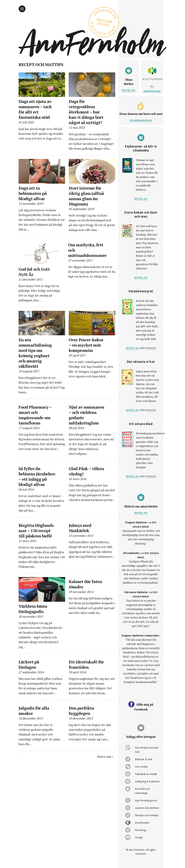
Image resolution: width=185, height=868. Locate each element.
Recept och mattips (147, 815)
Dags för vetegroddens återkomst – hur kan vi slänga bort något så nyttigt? (86, 112)
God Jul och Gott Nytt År (34, 272)
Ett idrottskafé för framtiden (86, 664)
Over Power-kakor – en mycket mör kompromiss (86, 345)
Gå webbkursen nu (141, 120)
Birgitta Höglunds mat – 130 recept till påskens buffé (36, 531)
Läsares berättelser (147, 808)
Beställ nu (129, 90)
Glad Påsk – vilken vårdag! (86, 471)
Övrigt (139, 837)
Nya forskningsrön (146, 800)
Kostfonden (142, 823)
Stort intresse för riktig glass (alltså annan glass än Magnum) (86, 196)
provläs (151, 348)
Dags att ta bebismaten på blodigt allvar (33, 193)
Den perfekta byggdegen (81, 711)
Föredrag (141, 830)
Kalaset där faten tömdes (85, 584)
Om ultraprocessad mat (147, 750)
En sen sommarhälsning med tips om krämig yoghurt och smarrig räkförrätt (35, 353)
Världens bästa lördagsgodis (33, 609)
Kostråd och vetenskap (142, 791)
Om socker (141, 767)
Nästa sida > (105, 757)
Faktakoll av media (146, 774)
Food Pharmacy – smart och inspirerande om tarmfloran (35, 415)
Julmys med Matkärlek (80, 528)
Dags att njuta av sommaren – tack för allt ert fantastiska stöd (35, 109)
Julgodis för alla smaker (34, 711)
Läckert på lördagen (29, 664)
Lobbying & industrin (147, 781)
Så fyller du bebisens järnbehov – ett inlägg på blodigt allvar (37, 476)
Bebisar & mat (144, 759)
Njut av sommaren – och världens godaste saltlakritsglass (86, 415)
